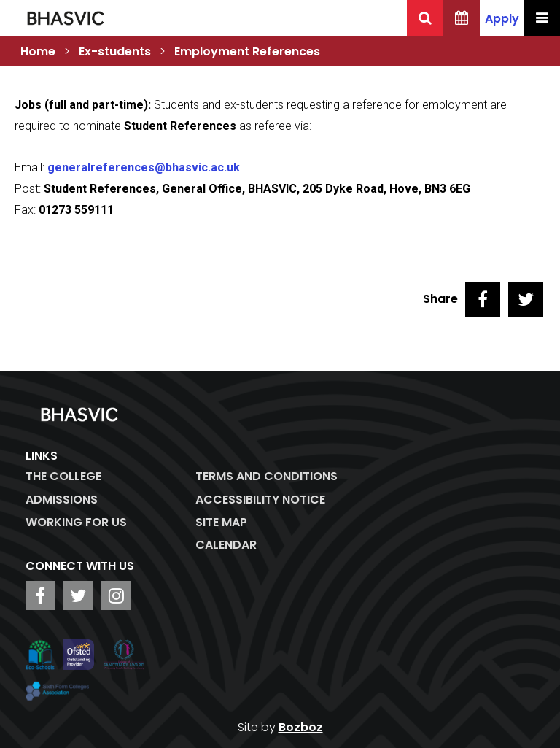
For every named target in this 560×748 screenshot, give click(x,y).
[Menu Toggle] (542, 18)
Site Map (221, 522)
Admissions (62, 500)
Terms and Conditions (267, 476)
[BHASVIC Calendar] (462, 18)
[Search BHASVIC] (425, 18)
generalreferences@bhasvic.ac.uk (144, 167)
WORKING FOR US (76, 522)
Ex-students (115, 51)
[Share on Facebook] (483, 299)
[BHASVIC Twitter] (78, 595)
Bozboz (301, 727)
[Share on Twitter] (526, 299)
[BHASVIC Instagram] (116, 595)
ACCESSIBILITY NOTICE (260, 500)
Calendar (226, 545)
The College (63, 476)
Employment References (247, 51)
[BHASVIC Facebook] (40, 595)
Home (38, 51)
